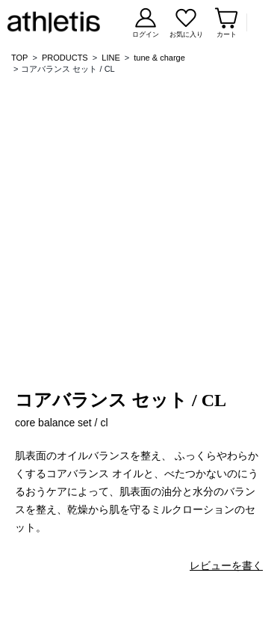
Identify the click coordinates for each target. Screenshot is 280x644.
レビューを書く (226, 565)
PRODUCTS (65, 58)
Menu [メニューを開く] (259, 22)
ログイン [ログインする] (146, 34)
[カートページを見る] (226, 23)
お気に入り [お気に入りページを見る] (186, 34)
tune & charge (159, 58)
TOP (19, 58)
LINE (111, 58)
